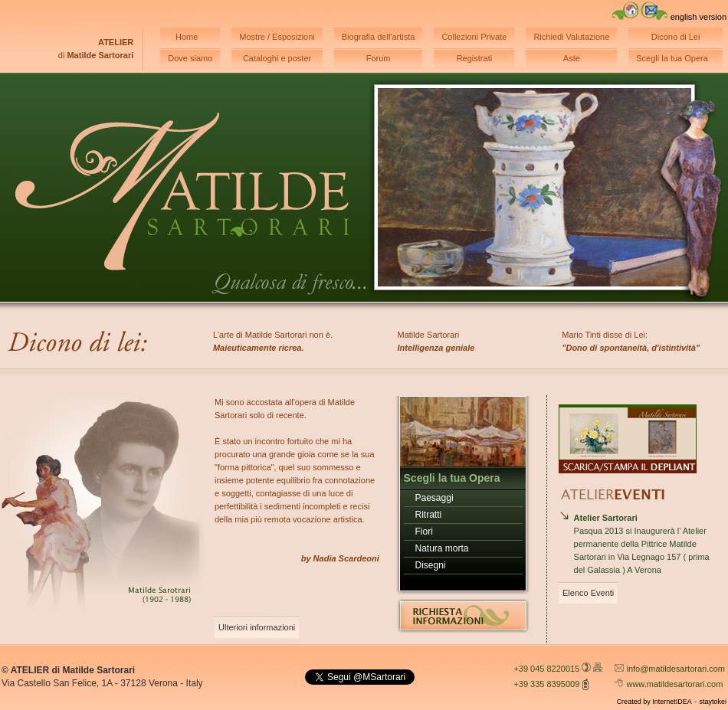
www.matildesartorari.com (674, 684)
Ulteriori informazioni (257, 627)
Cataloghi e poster (277, 58)
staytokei (713, 702)
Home (187, 37)
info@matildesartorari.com (676, 669)
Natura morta (442, 548)
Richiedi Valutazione (571, 37)
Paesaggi (435, 498)
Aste (572, 58)
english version (698, 17)
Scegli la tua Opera (672, 58)
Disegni (431, 565)
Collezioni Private (474, 37)
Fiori (424, 532)
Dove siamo (190, 58)
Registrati (474, 58)
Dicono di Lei (676, 37)
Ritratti (429, 515)
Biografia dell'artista (379, 37)
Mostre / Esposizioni (277, 37)
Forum (379, 58)
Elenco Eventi (588, 593)
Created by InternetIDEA (654, 702)
